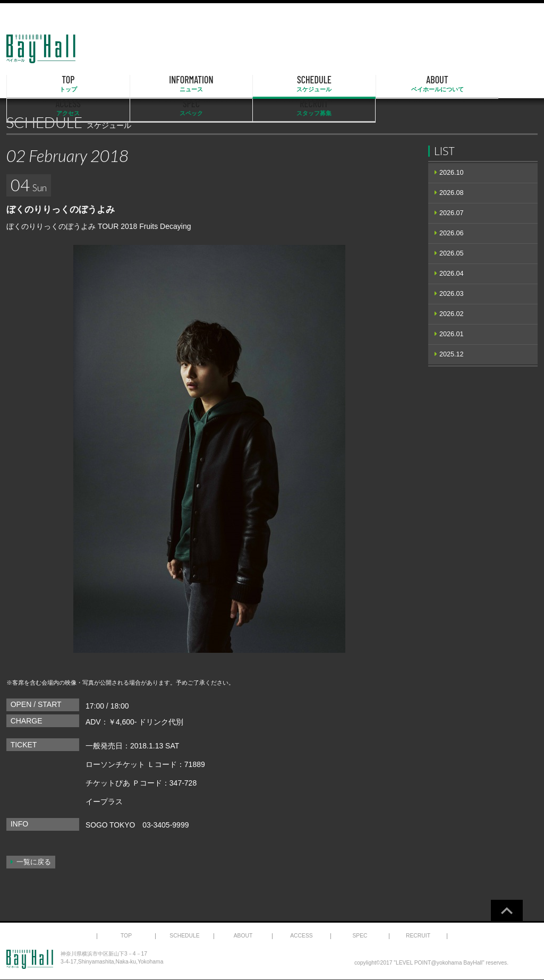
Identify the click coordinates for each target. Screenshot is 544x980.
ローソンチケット (115, 764)
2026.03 (452, 294)
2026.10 (452, 173)
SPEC (424, 84)
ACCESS (348, 84)
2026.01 (452, 334)
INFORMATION (121, 84)
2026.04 (452, 274)
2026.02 (452, 314)
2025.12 (452, 354)
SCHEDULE (197, 84)
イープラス (104, 802)
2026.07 (452, 213)
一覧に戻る (34, 862)
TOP (45, 84)
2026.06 (452, 233)
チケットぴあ (108, 783)
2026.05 (452, 253)
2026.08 (452, 193)
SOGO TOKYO (110, 825)
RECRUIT (500, 84)
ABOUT (272, 84)
